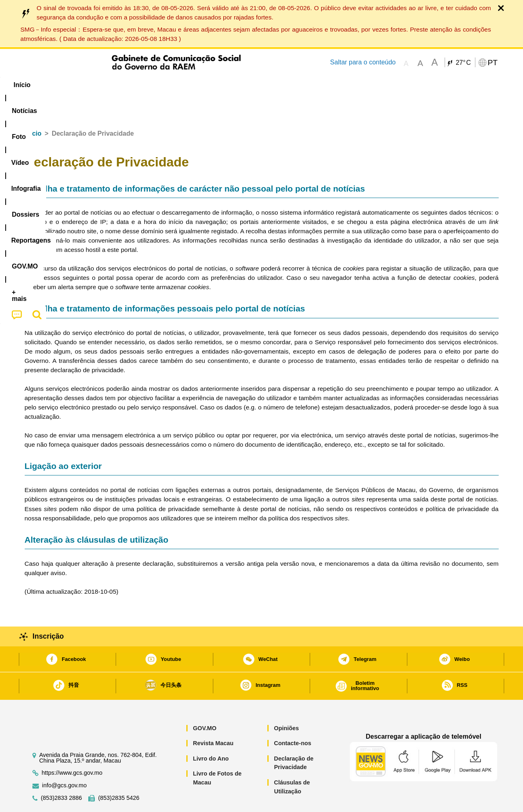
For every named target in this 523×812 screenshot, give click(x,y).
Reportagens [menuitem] (281, 85)
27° (463, 63)
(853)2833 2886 (62, 773)
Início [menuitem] (41, 85)
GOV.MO (205, 703)
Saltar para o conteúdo (363, 62)
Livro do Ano (211, 734)
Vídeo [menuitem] (148, 85)
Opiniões (286, 703)
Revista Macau (213, 718)
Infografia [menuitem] (187, 85)
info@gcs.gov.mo (64, 761)
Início (33, 109)
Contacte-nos (292, 718)
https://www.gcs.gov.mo (72, 748)
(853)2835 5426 (119, 773)
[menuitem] (79, 85)
